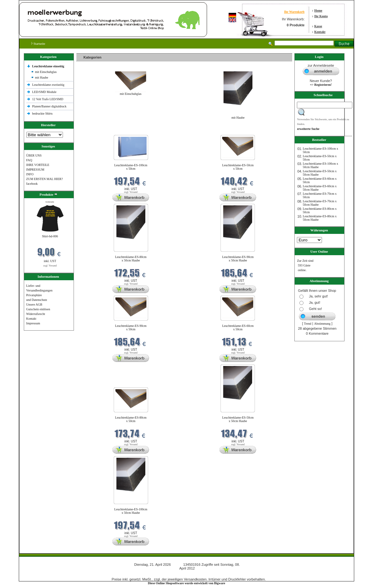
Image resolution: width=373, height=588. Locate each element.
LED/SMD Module (44, 92)
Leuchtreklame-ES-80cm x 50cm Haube (131, 259)
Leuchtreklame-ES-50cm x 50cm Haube (238, 419)
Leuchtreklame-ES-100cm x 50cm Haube (131, 511)
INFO (30, 174)
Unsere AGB (34, 304)
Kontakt (320, 32)
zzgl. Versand (50, 266)
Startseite (38, 44)
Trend (308, 324)
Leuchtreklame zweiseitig (49, 85)
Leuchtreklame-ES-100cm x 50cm (131, 167)
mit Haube (42, 77)
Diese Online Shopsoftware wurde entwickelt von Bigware (186, 583)
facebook (32, 184)
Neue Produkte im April (93, 131)
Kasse (318, 26)
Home (319, 10)
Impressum (33, 323)
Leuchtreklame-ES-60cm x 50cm (238, 328)
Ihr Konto (321, 16)
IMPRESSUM (35, 170)
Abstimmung (322, 324)
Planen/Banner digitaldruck (49, 106)
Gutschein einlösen (38, 309)
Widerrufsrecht (36, 314)
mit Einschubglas (46, 72)
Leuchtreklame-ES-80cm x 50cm (131, 419)
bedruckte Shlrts (42, 113)
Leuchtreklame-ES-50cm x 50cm (238, 167)
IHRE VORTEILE (38, 165)
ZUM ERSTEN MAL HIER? (45, 179)
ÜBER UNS (34, 155)
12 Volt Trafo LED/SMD (48, 99)
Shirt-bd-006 (50, 236)
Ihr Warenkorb (294, 12)
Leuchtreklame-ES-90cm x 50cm (131, 328)
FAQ (29, 160)
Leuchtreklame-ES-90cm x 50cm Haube (238, 259)
